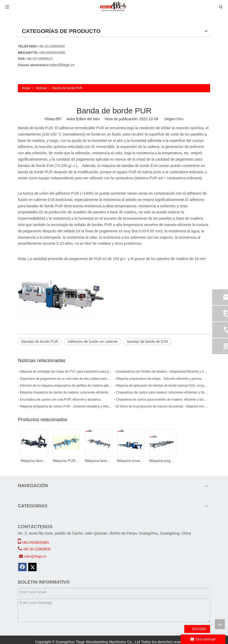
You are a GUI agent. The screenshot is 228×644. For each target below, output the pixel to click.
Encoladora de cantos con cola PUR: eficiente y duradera (60, 400)
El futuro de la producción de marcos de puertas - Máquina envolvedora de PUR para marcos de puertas (162, 406)
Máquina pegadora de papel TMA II (162, 461)
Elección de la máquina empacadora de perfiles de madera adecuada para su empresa (66, 386)
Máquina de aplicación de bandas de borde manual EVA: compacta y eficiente (162, 386)
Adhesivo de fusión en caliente (93, 342)
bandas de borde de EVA (148, 342)
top (220, 624)
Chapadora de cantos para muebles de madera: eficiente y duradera (162, 400)
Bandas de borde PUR (40, 342)
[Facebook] (22, 567)
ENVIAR (199, 629)
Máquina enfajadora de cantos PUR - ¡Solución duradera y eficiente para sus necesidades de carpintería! (66, 406)
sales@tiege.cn (62, 65)
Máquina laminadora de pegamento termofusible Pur (98, 461)
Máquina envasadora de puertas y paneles (130, 461)
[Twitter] (32, 567)
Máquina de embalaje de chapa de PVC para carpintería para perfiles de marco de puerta (66, 372)
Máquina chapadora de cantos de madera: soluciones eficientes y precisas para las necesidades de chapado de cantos (66, 392)
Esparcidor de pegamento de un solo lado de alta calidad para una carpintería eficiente (66, 379)
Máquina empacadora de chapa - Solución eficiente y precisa (159, 379)
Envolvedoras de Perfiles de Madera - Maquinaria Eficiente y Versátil (162, 372)
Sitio (180, 119)
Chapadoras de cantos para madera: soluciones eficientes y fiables (162, 392)
